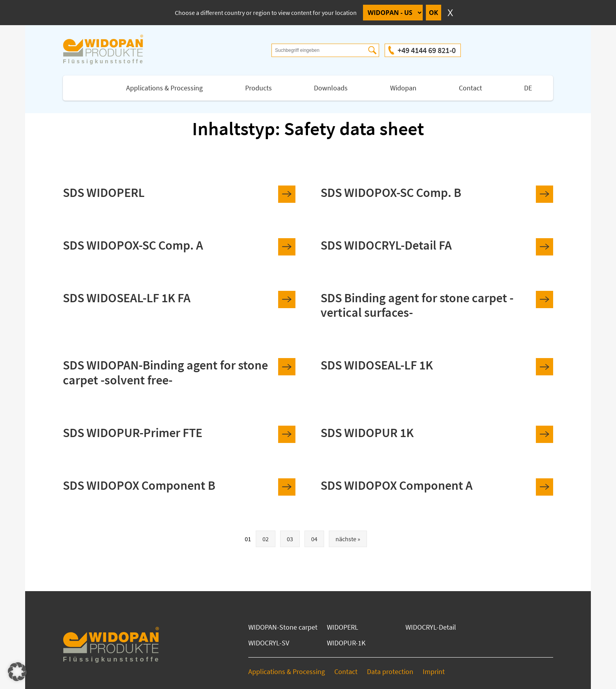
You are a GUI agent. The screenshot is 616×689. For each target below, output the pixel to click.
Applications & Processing (164, 88)
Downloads (331, 88)
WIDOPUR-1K (346, 643)
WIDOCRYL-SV (269, 643)
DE (528, 88)
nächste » (348, 539)
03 (290, 539)
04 (314, 539)
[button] (17, 672)
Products (258, 88)
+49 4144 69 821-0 (427, 50)
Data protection (390, 672)
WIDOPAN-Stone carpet (283, 627)
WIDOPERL (343, 627)
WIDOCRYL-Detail (431, 627)
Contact (470, 88)
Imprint (434, 672)
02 (266, 539)
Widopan (403, 88)
